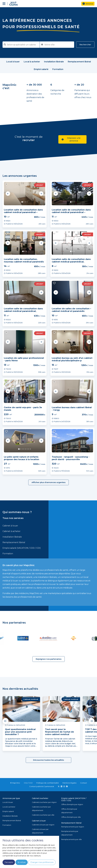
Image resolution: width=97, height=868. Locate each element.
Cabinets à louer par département (40, 831)
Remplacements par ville (71, 839)
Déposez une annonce (71, 139)
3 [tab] (25, 202)
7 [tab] (29, 350)
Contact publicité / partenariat (42, 786)
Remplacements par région (73, 827)
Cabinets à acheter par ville (43, 815)
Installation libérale (12, 537)
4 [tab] (27, 202)
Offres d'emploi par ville (71, 817)
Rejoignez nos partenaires (49, 659)
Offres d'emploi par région (72, 804)
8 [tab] (30, 350)
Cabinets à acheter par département (41, 809)
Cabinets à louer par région (43, 825)
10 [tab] (32, 400)
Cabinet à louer (10, 526)
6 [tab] (27, 350)
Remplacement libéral (14, 542)
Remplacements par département (70, 833)
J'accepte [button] (9, 862)
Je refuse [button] (22, 862)
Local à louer (8, 802)
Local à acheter (9, 807)
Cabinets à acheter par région (44, 802)
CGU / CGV (28, 783)
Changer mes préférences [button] (42, 862)
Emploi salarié (8, 811)
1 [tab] (22, 202)
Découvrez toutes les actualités (48, 760)
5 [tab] (25, 350)
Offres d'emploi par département (69, 811)
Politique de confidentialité (48, 783)
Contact (84, 783)
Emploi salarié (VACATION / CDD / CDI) (22, 548)
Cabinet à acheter (11, 531)
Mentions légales (69, 783)
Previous (8, 194)
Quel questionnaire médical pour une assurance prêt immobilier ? (20, 732)
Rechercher (85, 45)
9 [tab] (30, 400)
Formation (8, 554)
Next (41, 194)
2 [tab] (24, 202)
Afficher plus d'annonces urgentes (48, 482)
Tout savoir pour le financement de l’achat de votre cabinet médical (59, 732)
